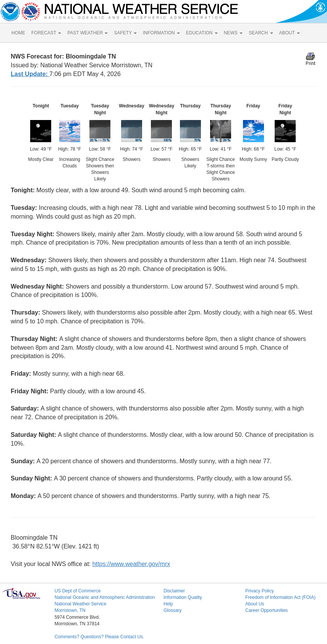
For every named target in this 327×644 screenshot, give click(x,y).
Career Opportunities (266, 610)
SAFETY (125, 33)
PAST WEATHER (87, 33)
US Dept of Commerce (78, 591)
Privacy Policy (260, 591)
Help (168, 604)
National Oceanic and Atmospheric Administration (105, 597)
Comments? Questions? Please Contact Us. (100, 637)
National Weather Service (81, 604)
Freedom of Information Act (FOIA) (280, 597)
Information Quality (183, 597)
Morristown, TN (70, 610)
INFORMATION (161, 33)
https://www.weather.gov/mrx (131, 564)
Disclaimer (174, 591)
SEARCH (261, 33)
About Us (255, 604)
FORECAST (46, 33)
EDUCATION (202, 33)
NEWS (233, 33)
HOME (18, 33)
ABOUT (290, 33)
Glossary (172, 610)
